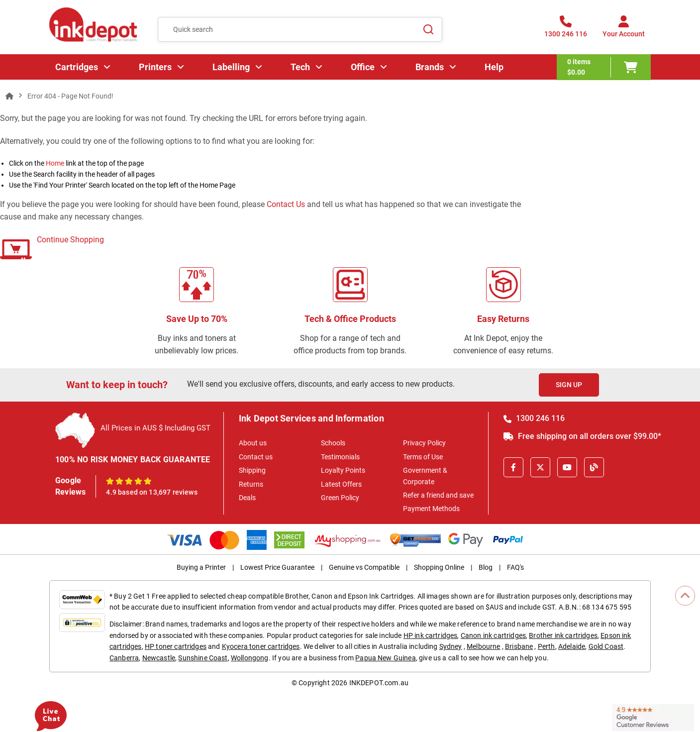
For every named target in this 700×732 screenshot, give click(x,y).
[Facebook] (513, 467)
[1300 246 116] (566, 29)
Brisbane (519, 646)
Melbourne (483, 646)
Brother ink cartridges (563, 635)
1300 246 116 (534, 418)
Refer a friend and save (438, 495)
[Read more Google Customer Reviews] (653, 717)
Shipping (252, 470)
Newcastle (159, 658)
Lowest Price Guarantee (277, 567)
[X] (540, 467)
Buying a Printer (201, 567)
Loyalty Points (343, 470)
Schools (333, 443)
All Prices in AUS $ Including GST (155, 428)
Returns (251, 484)
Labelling (231, 67)
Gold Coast (606, 646)
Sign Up (569, 385)
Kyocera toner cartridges (261, 646)
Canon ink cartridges (493, 635)
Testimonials (340, 457)
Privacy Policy (424, 443)
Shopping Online (439, 567)
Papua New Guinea (386, 658)
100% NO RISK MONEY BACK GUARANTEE (133, 460)
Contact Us (286, 204)
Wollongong (250, 658)
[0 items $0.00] (604, 67)
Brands (430, 67)
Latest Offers (341, 484)
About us (253, 443)
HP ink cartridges (431, 635)
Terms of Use (423, 457)
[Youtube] (567, 467)
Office (363, 67)
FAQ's (515, 567)
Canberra (124, 658)
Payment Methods (431, 509)
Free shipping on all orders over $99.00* (582, 436)
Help (494, 67)
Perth (547, 646)
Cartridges (77, 67)
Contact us (256, 457)
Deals (247, 498)
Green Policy (340, 498)
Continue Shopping (70, 240)
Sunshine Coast (203, 658)
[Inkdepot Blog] (594, 467)
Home (55, 163)
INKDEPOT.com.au (379, 683)
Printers (155, 67)
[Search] (429, 29)
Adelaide (572, 646)
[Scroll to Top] (685, 596)
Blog (486, 567)
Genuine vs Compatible (364, 567)
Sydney (451, 646)
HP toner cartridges (176, 646)
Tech (300, 67)
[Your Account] (624, 29)
